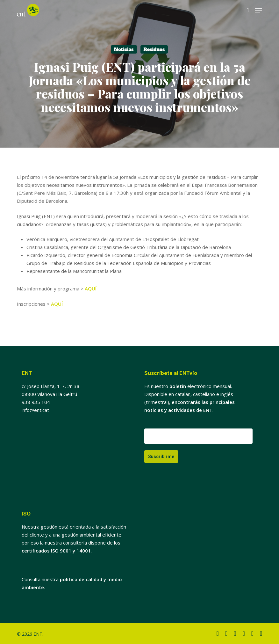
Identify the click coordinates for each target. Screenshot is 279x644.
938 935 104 (36, 402)
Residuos (154, 49)
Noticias (124, 49)
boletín (178, 386)
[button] (259, 10)
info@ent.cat (35, 410)
